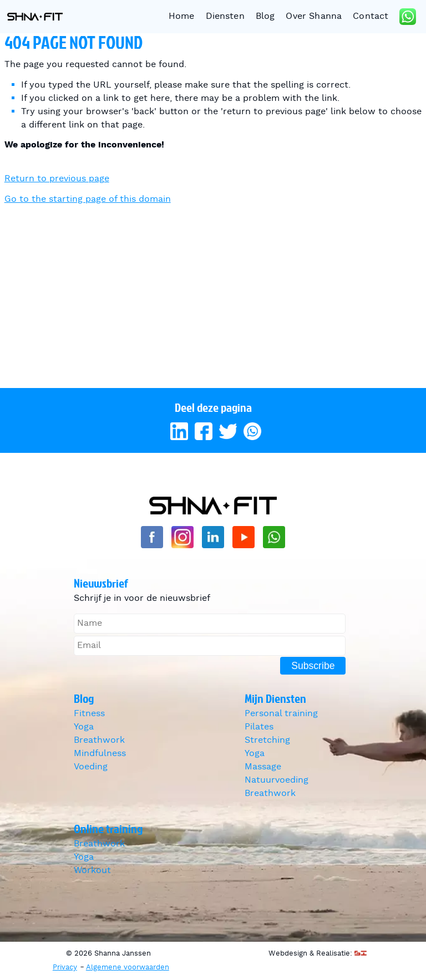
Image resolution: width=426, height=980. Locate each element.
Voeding (91, 767)
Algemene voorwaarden (128, 968)
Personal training (281, 714)
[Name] (210, 624)
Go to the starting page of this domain (88, 199)
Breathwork (99, 740)
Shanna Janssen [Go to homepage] (35, 17)
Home (182, 16)
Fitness (89, 714)
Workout (92, 871)
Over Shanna (314, 16)
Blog (265, 16)
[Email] (210, 646)
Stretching (267, 740)
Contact (371, 16)
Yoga (84, 727)
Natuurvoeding (277, 780)
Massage (263, 767)
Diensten (225, 16)
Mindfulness (100, 754)
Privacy (65, 968)
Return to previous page (57, 179)
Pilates (259, 727)
